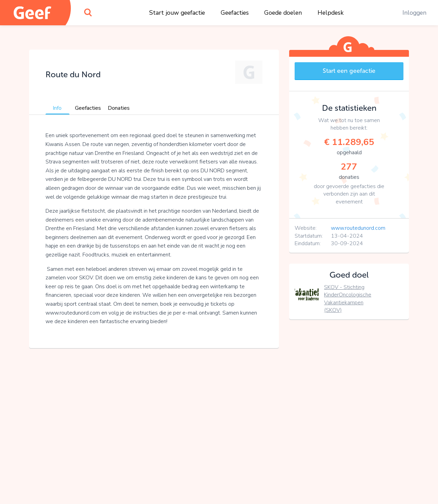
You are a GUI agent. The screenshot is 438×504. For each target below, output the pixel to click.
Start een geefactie (349, 71)
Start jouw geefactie (177, 13)
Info (57, 108)
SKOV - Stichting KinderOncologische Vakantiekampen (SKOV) (348, 299)
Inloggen (414, 13)
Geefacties (235, 13)
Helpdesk (331, 13)
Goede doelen (283, 13)
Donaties (119, 108)
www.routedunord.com (358, 228)
